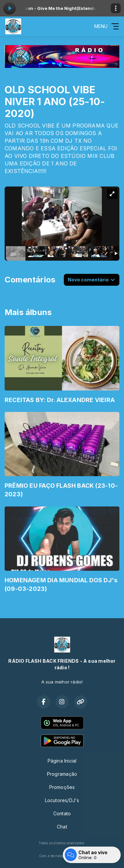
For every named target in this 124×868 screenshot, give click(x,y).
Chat (62, 827)
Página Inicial (62, 761)
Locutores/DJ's (62, 800)
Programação (62, 774)
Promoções (62, 787)
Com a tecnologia (62, 856)
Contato (62, 813)
